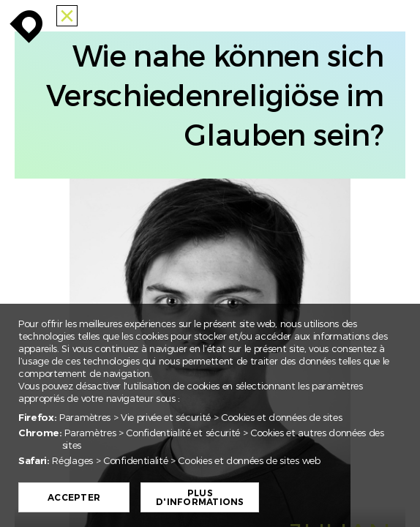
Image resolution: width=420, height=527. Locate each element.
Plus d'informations (201, 498)
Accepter (75, 498)
